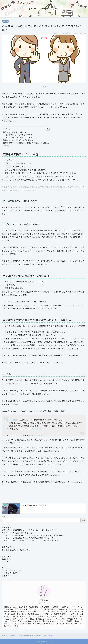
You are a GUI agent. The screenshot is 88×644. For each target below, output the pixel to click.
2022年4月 (7, 559)
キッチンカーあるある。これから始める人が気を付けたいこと (28, 538)
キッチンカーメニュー (11, 570)
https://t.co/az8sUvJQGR (30, 429)
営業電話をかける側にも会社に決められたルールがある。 (26, 143)
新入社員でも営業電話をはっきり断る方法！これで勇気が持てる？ (30, 530)
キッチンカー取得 (9, 573)
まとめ (6, 146)
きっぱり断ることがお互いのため (19, 135)
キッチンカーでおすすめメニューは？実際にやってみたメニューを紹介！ (33, 535)
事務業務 (5, 21)
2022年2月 (7, 562)
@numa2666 (12, 420)
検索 (4, 517)
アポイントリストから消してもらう (20, 137)
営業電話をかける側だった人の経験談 (18, 140)
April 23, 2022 (37, 435)
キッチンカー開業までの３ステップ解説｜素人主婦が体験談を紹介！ (31, 541)
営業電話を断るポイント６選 (15, 132)
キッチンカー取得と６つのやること (17, 533)
